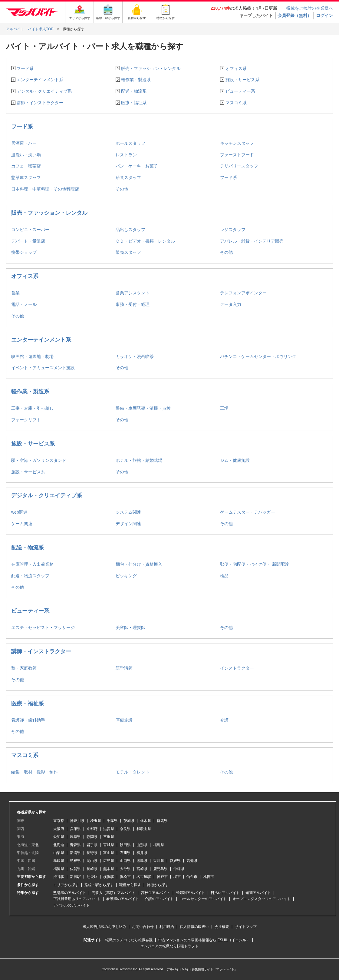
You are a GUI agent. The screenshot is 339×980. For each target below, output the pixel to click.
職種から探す (130, 885)
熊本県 (109, 869)
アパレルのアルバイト (71, 905)
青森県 (75, 845)
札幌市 (209, 877)
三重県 (109, 837)
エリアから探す (66, 885)
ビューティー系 (240, 91)
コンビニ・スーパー (30, 230)
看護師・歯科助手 (28, 720)
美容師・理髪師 (130, 627)
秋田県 (125, 845)
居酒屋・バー (24, 143)
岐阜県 (75, 837)
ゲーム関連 (22, 524)
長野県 (92, 853)
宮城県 (109, 845)
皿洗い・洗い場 (26, 155)
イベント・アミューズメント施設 (43, 368)
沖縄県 (179, 869)
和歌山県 (144, 829)
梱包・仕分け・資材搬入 (139, 564)
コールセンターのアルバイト (203, 899)
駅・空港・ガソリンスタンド (39, 460)
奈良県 (125, 829)
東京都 (59, 821)
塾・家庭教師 (24, 668)
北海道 (59, 845)
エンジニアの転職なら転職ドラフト (169, 946)
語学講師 (124, 668)
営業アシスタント (133, 293)
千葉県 (112, 821)
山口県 (125, 861)
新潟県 (75, 853)
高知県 (192, 861)
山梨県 (59, 853)
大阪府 (59, 829)
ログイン (324, 15)
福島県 (159, 845)
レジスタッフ (233, 230)
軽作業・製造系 (136, 80)
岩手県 (92, 845)
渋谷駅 (59, 877)
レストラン (126, 155)
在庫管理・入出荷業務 (32, 564)
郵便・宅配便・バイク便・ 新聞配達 (255, 564)
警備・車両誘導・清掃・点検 (143, 408)
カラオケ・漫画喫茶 (135, 356)
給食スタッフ (128, 177)
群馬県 (162, 821)
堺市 (177, 877)
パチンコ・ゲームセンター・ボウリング (258, 356)
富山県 (109, 853)
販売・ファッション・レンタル (151, 68)
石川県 (125, 853)
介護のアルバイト (159, 899)
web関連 (19, 512)
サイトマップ (246, 927)
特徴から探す (158, 885)
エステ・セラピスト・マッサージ (43, 627)
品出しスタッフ (130, 230)
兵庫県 (75, 829)
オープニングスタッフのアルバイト (262, 899)
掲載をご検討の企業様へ (310, 8)
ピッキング (126, 576)
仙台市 (192, 877)
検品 (224, 576)
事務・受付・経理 (133, 304)
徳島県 (142, 861)
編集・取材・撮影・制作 (35, 772)
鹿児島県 (160, 869)
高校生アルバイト (156, 893)
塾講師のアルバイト (70, 893)
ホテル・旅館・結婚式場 (139, 460)
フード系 (25, 68)
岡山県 (92, 861)
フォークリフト (26, 420)
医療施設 (124, 720)
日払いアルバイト (225, 893)
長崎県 (92, 869)
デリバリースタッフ (239, 166)
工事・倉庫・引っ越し (32, 408)
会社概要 (222, 927)
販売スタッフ (128, 252)
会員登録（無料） (295, 15)
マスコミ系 (236, 103)
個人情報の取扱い (194, 927)
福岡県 (59, 869)
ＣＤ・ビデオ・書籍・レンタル (145, 241)
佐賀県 (75, 869)
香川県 (159, 861)
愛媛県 (175, 861)
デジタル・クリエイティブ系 (44, 91)
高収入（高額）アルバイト (114, 893)
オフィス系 (236, 68)
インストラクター (237, 668)
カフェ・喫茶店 (26, 166)
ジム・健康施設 (235, 460)
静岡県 (92, 837)
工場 (224, 408)
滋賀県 (109, 829)
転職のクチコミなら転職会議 (129, 940)
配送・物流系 (134, 91)
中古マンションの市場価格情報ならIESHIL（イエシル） (204, 940)
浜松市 (125, 877)
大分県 (125, 869)
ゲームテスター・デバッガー (248, 512)
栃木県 (146, 821)
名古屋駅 (144, 877)
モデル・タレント (133, 772)
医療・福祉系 (134, 103)
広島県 (109, 861)
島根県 (75, 861)
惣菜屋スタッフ (26, 177)
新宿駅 (75, 877)
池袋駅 (92, 877)
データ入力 (231, 304)
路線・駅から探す (99, 885)
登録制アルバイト (190, 893)
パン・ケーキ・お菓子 (137, 166)
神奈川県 (77, 821)
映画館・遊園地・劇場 (32, 356)
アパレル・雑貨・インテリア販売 (252, 241)
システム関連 (128, 512)
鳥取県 (59, 861)
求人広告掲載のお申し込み (104, 927)
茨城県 (129, 821)
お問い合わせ (143, 927)
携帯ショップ (24, 252)
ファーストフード (237, 155)
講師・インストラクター (40, 103)
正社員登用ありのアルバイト (77, 899)
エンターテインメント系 (40, 80)
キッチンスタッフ (237, 143)
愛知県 (59, 837)
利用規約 (167, 927)
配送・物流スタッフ (30, 576)
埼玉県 (96, 821)
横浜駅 (109, 877)
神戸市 (162, 877)
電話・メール (24, 304)
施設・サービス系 (242, 80)
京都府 (92, 829)
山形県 (142, 845)
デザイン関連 (128, 524)
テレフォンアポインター (243, 293)
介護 (224, 720)
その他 (122, 189)
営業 (15, 293)
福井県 (142, 853)
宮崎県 (142, 869)
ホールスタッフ (130, 143)
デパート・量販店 (28, 241)
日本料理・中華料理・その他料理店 (45, 189)
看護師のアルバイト (123, 899)
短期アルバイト (258, 893)
